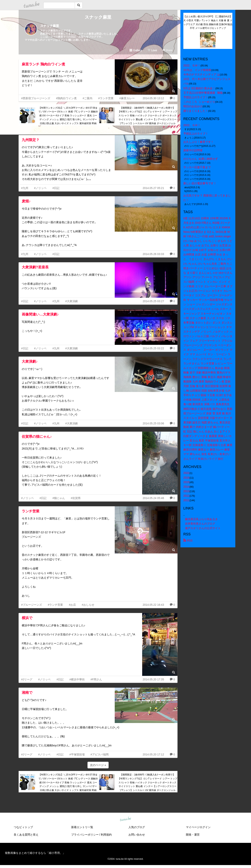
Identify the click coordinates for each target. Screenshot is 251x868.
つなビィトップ (23, 827)
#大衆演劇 (72, 301)
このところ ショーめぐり (199, 102)
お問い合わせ (137, 835)
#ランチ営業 (106, 98)
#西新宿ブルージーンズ (36, 98)
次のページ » (98, 765)
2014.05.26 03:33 (153, 254)
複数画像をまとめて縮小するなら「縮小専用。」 (35, 853)
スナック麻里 (98, 17)
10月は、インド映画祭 (197, 70)
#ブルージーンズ (32, 605)
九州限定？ (31, 140)
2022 (186, 473)
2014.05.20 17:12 (153, 754)
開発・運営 (193, 835)
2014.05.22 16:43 (153, 605)
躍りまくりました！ (196, 111)
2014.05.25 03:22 (153, 348)
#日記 (56, 188)
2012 (186, 496)
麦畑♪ (26, 201)
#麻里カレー (127, 98)
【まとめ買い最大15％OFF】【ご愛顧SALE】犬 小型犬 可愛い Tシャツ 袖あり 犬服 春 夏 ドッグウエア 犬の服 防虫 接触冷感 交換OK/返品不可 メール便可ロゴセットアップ (208, 22)
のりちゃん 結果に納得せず (201, 159)
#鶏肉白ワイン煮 (66, 98)
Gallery (136, 50)
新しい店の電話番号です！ (200, 183)
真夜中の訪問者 (193, 150)
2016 (186, 478)
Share (167, 50)
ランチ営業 (31, 511)
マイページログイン (198, 827)
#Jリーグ (27, 679)
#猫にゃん (59, 498)
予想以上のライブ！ (196, 97)
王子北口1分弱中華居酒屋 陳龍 (203, 93)
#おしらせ (88, 605)
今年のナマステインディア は (202, 74)
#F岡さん (96, 679)
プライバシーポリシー (85, 835)
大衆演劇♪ (30, 362)
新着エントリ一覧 (82, 827)
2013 (186, 491)
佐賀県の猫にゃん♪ (37, 437)
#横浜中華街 (77, 679)
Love (152, 50)
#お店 (72, 605)
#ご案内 (87, 98)
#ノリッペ (40, 188)
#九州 (25, 188)
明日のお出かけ (193, 106)
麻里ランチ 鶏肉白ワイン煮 (43, 64)
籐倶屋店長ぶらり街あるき (201, 519)
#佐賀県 (76, 498)
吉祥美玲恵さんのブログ (200, 524)
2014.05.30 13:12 (153, 98)
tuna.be (125, 819)
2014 (186, 487)
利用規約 (106, 835)
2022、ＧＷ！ (192, 65)
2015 (186, 482)
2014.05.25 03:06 (153, 423)
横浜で (27, 618)
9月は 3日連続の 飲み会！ (199, 88)
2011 (186, 500)
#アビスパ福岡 (100, 754)
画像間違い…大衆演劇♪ (40, 314)
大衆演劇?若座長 (35, 267)
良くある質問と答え (26, 835)
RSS (188, 540)
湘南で (27, 693)
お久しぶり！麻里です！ (198, 142)
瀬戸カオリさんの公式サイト (203, 528)
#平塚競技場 (77, 754)
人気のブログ (137, 827)
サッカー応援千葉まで (197, 167)
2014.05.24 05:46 (153, 498)
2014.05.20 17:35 (153, 679)
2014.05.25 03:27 (153, 301)
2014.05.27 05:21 (153, 188)
